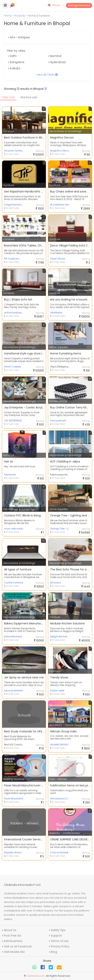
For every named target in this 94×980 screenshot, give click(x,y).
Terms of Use (60, 941)
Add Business (13, 941)
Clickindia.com (36, 976)
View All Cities (47, 75)
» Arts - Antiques (19, 37)
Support (56, 936)
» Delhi (12, 56)
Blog (54, 952)
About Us (10, 930)
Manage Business (79, 5)
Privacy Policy (60, 946)
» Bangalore (16, 62)
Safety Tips (58, 930)
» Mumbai (55, 56)
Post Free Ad (12, 936)
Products (20, 16)
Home (8, 16)
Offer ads (8, 97)
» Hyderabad (57, 62)
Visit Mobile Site (14, 952)
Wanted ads (29, 97)
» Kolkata (14, 68)
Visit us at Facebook (18, 946)
